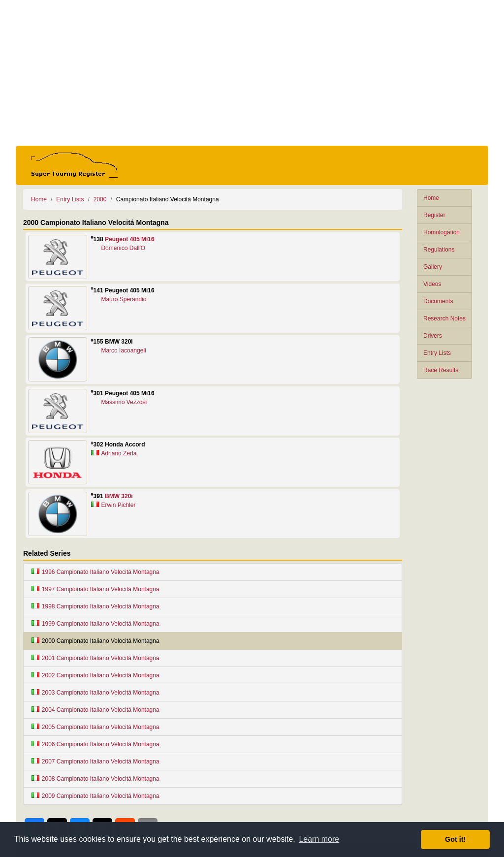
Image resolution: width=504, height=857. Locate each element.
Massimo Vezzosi (124, 402)
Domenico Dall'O (123, 248)
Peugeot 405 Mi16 (130, 239)
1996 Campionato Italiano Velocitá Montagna (95, 572)
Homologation (441, 232)
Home (431, 198)
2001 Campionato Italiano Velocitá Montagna (95, 658)
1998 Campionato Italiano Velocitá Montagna (95, 606)
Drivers (433, 336)
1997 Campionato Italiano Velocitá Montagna (95, 589)
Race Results (441, 370)
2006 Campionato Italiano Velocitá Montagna (95, 744)
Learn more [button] (319, 839)
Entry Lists (437, 353)
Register (434, 215)
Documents (438, 301)
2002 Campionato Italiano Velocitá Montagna (95, 675)
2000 (100, 199)
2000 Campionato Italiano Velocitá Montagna (95, 641)
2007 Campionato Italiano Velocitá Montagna (95, 762)
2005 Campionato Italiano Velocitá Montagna (95, 727)
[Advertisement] (252, 73)
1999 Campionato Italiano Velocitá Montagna (95, 624)
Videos (432, 284)
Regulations (439, 250)
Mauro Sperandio (124, 299)
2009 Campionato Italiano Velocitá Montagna (95, 796)
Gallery (433, 267)
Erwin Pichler (118, 505)
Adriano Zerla (119, 453)
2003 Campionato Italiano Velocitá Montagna (95, 693)
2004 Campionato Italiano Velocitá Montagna (95, 710)
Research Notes (444, 318)
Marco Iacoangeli (123, 350)
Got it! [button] (455, 839)
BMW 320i (119, 496)
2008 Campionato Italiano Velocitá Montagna (95, 779)
